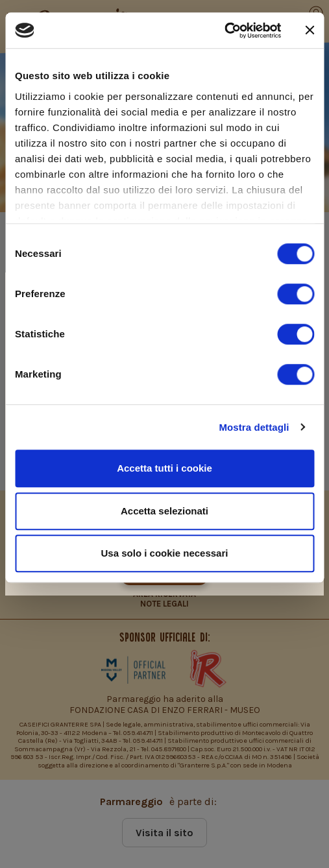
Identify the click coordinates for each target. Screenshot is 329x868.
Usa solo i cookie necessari (165, 553)
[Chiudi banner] (310, 30)
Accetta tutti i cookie (164, 468)
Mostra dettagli (254, 427)
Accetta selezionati (164, 511)
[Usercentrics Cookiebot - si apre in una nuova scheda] (224, 30)
